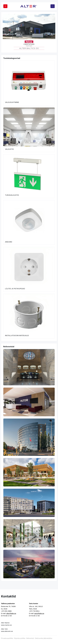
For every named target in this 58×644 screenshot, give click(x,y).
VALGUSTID (9, 149)
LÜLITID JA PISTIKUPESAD (15, 289)
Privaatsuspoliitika (7, 638)
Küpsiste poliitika (20, 638)
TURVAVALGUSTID (12, 195)
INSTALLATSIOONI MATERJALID (17, 336)
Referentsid (30, 638)
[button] (5, 45)
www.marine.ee (6, 625)
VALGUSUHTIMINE (12, 102)
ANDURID (9, 242)
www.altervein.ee (7, 631)
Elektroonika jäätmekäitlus (44, 638)
